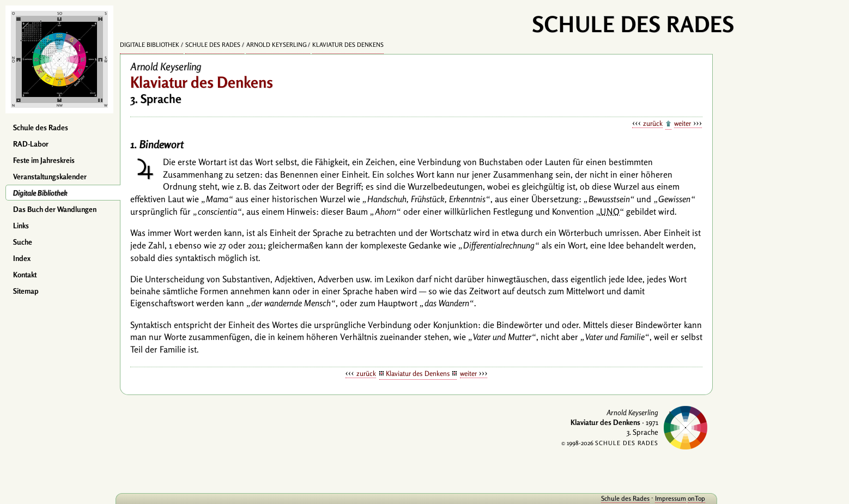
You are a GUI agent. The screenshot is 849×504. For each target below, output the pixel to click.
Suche (23, 242)
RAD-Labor (31, 144)
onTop (696, 498)
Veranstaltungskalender (50, 177)
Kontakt (25, 275)
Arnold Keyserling (277, 45)
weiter (683, 123)
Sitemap (26, 291)
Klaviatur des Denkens (348, 45)
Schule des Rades (41, 127)
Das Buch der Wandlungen (55, 209)
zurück (653, 123)
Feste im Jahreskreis (44, 160)
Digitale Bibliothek (40, 193)
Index (22, 258)
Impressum (671, 498)
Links (21, 226)
